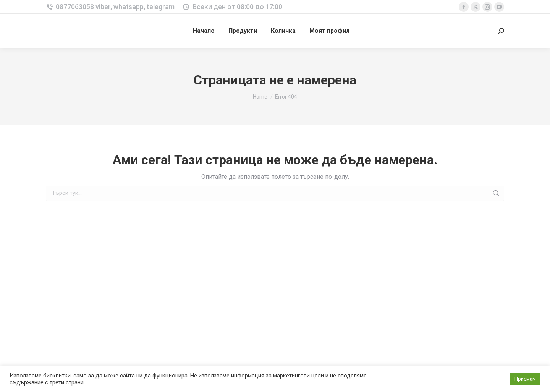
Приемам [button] (525, 379)
